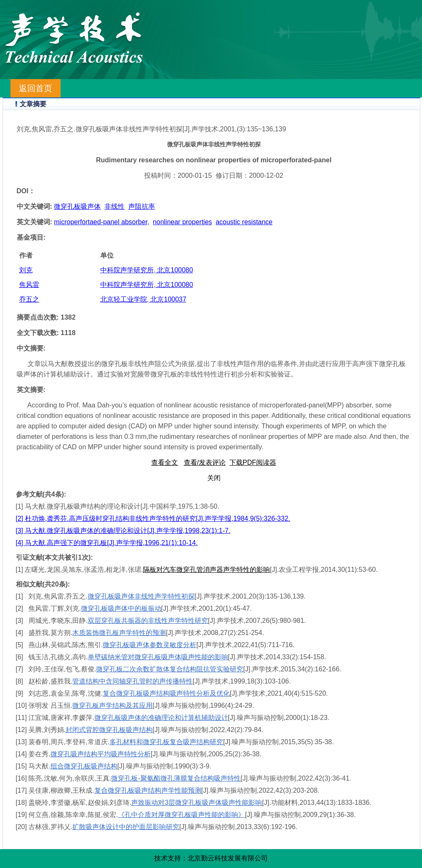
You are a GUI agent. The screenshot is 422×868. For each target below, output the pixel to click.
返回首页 (36, 88)
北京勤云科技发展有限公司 (228, 858)
